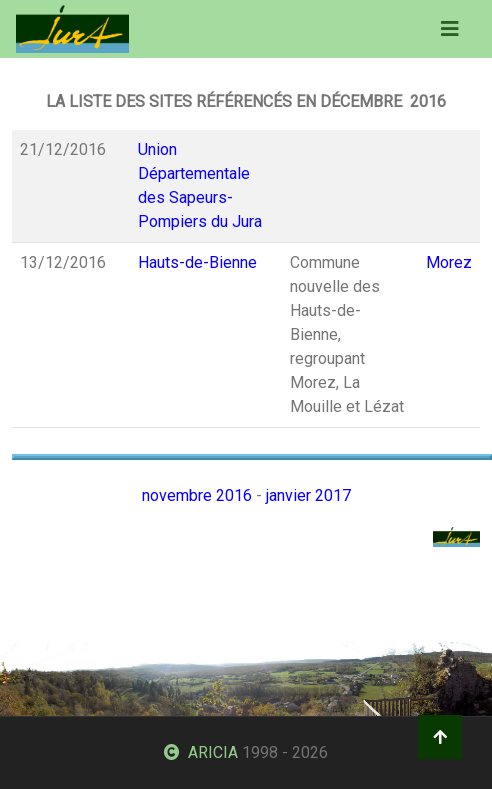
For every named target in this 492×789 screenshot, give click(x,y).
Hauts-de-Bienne (197, 262)
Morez (449, 262)
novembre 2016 (197, 495)
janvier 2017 (308, 495)
